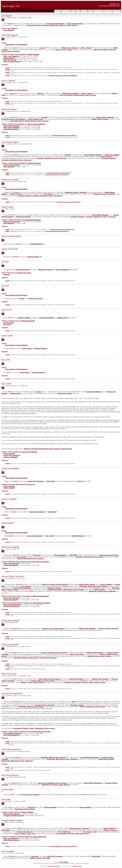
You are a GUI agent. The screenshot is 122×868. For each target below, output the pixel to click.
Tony (48, 194)
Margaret (24, 318)
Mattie (34, 54)
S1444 (7, 614)
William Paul (46, 270)
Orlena (73, 555)
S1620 (7, 69)
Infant (9, 167)
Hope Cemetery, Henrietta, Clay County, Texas (73, 834)
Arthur (27, 348)
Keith (78, 536)
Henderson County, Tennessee (76, 192)
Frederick (99, 590)
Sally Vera (63, 270)
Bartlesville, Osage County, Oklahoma (102, 591)
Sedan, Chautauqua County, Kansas (93, 707)
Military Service (98, 11)
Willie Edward (11, 840)
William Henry (70, 48)
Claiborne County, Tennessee (40, 858)
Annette (9, 323)
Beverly (60, 555)
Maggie (63, 318)
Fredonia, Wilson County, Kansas (43, 681)
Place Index (84, 11)
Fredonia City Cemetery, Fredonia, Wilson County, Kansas (85, 682)
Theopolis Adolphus (14, 816)
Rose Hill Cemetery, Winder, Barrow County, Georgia (30, 121)
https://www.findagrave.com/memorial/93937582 (63, 846)
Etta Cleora (11, 606)
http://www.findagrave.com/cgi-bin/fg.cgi (64, 135)
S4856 (7, 202)
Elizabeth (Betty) (38, 244)
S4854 (7, 229)
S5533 (7, 76)
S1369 (7, 281)
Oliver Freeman (12, 62)
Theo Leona (11, 838)
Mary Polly (55, 856)
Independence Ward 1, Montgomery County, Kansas (66, 590)
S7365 (7, 137)
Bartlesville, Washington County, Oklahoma (62, 759)
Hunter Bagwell (64, 862)
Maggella (10, 60)
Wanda (9, 454)
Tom (22, 299)
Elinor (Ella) (64, 832)
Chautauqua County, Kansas (25, 809)
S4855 (7, 175)
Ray (7, 324)
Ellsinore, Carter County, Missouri (33, 682)
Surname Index (66, 11)
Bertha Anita (112, 155)
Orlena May (11, 565)
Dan (6, 275)
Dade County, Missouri (25, 832)
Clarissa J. (10, 457)
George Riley (11, 563)
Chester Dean (11, 455)
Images (91, 11)
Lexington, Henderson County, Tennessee (51, 158)
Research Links (117, 11)
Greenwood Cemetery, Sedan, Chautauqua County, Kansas (34, 728)
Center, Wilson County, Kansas (50, 679)
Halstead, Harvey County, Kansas (99, 656)
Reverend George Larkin (13, 119)
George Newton (105, 117)
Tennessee (37, 555)
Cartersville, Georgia (65, 393)
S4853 (7, 173)
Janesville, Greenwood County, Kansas (89, 557)
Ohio (74, 702)
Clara (51, 481)
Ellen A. (86, 48)
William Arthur (87, 584)
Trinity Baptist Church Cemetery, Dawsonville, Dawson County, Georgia (52, 25)
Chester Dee (47, 318)
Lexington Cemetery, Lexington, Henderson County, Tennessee (40, 196)
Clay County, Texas (90, 832)
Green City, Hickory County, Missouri (55, 584)
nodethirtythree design (77, 866)
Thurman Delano (55, 24)
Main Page (58, 11)
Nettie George (11, 127)
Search (73, 11)
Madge (9, 58)
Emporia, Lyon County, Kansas (53, 629)
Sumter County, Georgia (64, 50)
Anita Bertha (11, 129)
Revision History (107, 11)
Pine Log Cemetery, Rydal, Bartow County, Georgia (78, 95)
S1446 (7, 669)
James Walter (12, 605)
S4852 (7, 135)
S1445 (7, 770)
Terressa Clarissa (109, 555)
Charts (78, 11)
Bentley (9, 488)
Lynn (80, 481)
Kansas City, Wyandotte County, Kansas (52, 783)
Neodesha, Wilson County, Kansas (31, 707)
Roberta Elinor (12, 165)
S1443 (7, 572)
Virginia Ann (23, 270)
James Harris (94, 392)
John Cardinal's (51, 866)
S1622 (7, 73)
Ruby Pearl (75, 24)
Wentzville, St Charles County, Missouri (56, 785)
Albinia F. (110, 830)
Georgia (42, 48)
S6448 (7, 846)
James (85, 807)
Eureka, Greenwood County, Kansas (30, 559)
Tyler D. (9, 486)
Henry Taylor (11, 56)
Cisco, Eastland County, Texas (25, 834)
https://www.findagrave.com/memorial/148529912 (63, 76)
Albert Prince (77, 654)
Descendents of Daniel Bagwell (16, 45)
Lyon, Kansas (22, 557)
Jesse (9, 30)
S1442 (7, 68)
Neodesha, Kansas (54, 588)
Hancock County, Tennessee (79, 828)
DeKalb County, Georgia (100, 119)
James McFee (22, 588)
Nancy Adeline (36, 119)
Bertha (106, 157)
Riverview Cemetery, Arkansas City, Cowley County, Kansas (35, 658)
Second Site (57, 866)
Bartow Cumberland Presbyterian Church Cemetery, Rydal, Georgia (48, 449)
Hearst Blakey (11, 126)
